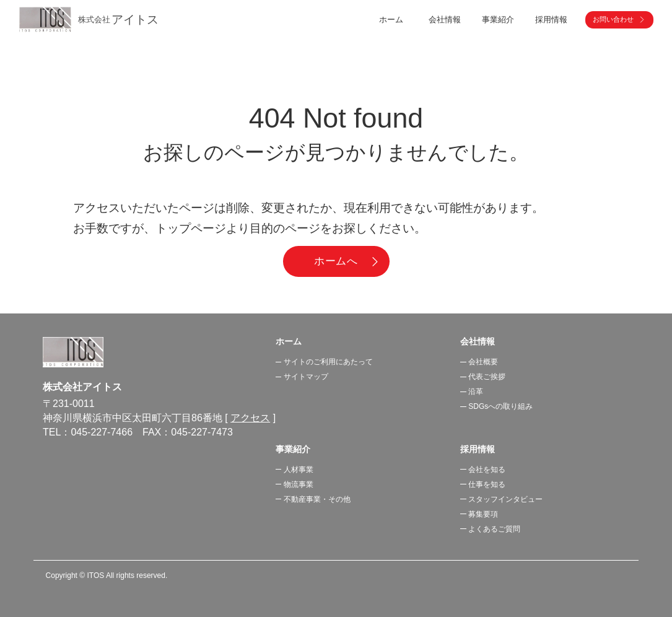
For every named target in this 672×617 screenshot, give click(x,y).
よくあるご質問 (494, 529)
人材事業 (299, 470)
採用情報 (478, 449)
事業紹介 (293, 449)
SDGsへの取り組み (500, 406)
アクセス (250, 418)
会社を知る (487, 470)
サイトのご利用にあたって (328, 362)
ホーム (391, 20)
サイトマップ (306, 377)
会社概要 (483, 362)
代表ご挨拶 (487, 377)
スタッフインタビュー (505, 499)
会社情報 (478, 341)
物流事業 (299, 484)
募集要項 (483, 514)
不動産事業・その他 (317, 499)
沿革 (476, 392)
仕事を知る (487, 484)
